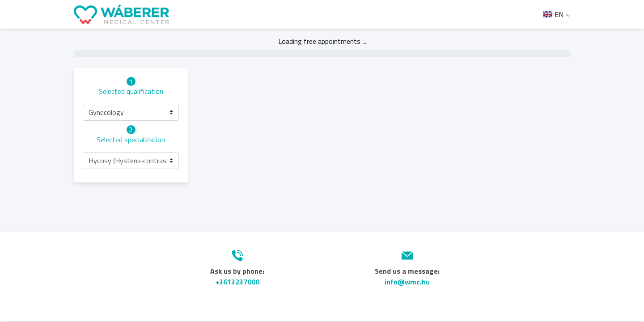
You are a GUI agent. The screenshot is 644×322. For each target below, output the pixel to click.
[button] (131, 112)
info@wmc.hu (407, 282)
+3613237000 (237, 282)
